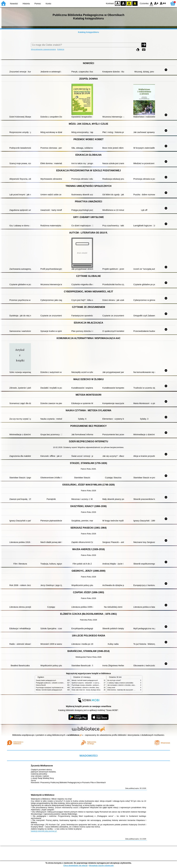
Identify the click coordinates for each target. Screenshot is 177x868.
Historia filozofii (41, 685)
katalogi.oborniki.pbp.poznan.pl (44, 831)
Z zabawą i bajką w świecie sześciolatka (120, 683)
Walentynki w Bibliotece (43, 795)
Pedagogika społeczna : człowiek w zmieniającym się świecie (56, 683)
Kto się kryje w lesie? (114, 680)
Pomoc (38, 4)
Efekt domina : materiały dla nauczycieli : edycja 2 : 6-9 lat (126, 690)
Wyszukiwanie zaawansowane (43, 49)
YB (129, 3)
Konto (48, 4)
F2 (163, 3)
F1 (156, 3)
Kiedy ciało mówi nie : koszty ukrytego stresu (86, 690)
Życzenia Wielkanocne (42, 766)
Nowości (14, 4)
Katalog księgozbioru (89, 32)
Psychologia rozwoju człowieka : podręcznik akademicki (90, 685)
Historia (26, 4)
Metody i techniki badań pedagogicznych (49, 690)
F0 (151, 3)
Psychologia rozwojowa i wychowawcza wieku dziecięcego (55, 688)
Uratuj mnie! (111, 688)
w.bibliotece (75, 735)
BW (123, 3)
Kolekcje (61, 49)
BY (135, 3)
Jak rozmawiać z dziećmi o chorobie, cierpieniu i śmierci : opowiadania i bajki (96, 688)
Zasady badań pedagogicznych (46, 680)
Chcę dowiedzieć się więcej (75, 865)
